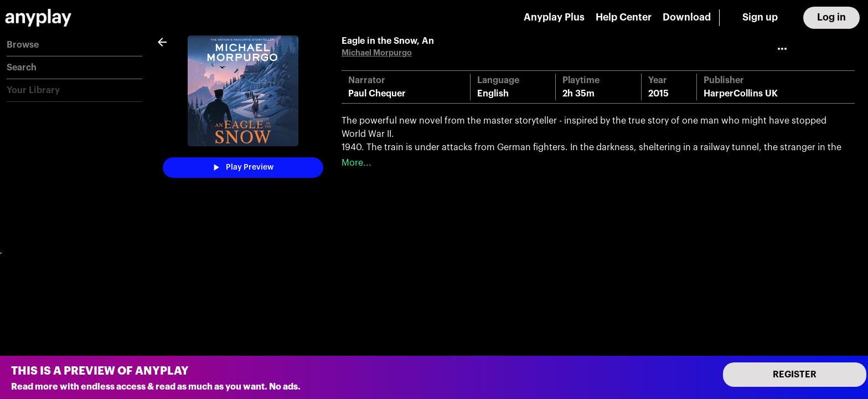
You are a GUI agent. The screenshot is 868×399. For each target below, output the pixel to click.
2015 (658, 94)
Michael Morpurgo (377, 53)
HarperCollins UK (741, 94)
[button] (74, 45)
